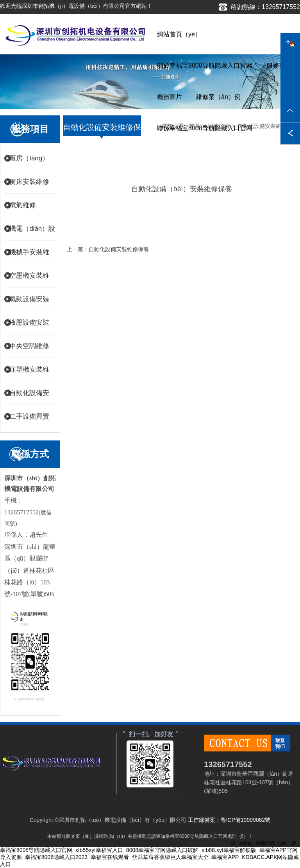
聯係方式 (30, 454)
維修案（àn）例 (218, 97)
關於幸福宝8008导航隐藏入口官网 (205, 66)
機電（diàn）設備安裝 (32, 233)
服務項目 (279, 66)
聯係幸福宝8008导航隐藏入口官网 (205, 128)
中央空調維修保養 (29, 350)
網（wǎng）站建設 (251, 843)
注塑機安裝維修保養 (29, 374)
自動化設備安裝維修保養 (119, 249)
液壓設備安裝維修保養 (29, 327)
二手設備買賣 (29, 416)
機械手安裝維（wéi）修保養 (31, 256)
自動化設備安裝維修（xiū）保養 (30, 397)
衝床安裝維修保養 (29, 186)
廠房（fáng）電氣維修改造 (29, 162)
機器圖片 (170, 97)
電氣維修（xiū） (23, 209)
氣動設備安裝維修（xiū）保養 (30, 303)
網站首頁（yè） (179, 34)
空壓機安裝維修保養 (29, 280)
